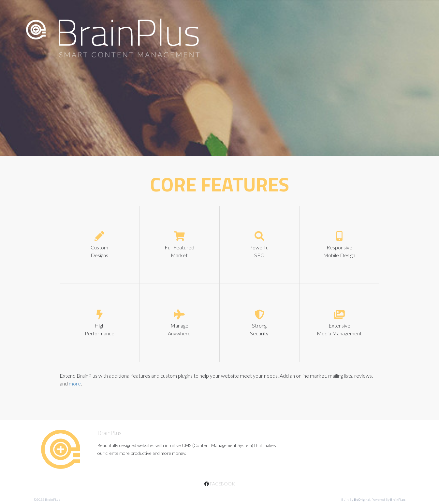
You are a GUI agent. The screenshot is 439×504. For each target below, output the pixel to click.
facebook (219, 484)
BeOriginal (362, 499)
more (75, 383)
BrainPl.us (398, 499)
